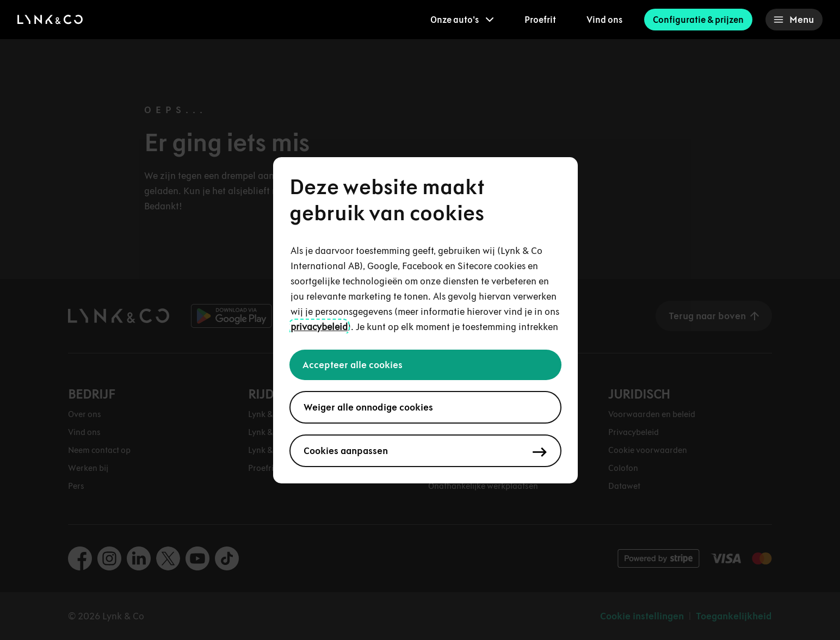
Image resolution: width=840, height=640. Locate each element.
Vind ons (604, 20)
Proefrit (540, 20)
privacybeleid (319, 327)
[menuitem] (462, 20)
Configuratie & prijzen (698, 20)
